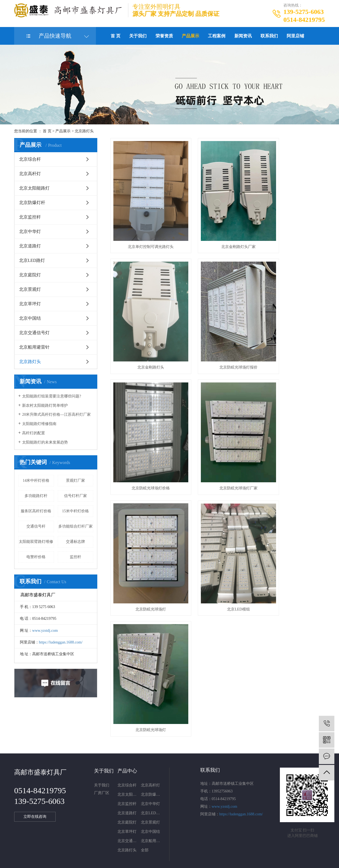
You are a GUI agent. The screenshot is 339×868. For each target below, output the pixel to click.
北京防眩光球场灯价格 (217, 330)
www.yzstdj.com (45, 631)
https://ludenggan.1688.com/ (61, 642)
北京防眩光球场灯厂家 (291, 330)
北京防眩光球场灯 (144, 433)
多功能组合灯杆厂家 (75, 526)
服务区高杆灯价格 (36, 511)
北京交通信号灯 (34, 333)
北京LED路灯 (32, 260)
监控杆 (75, 557)
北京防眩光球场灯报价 (144, 330)
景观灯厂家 (75, 481)
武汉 (171, 861)
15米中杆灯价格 (75, 511)
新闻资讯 (243, 36)
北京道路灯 (30, 246)
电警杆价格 (36, 557)
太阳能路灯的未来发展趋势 (45, 442)
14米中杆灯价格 (36, 481)
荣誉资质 (164, 36)
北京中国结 (30, 318)
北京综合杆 (30, 159)
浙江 (197, 861)
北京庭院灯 (30, 275)
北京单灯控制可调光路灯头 (144, 228)
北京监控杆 (30, 217)
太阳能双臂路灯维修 (36, 542)
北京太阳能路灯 (34, 188)
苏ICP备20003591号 (131, 846)
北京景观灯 (30, 289)
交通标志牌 (75, 542)
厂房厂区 (102, 748)
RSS (182, 838)
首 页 (116, 36)
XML (192, 838)
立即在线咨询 (36, 772)
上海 (180, 861)
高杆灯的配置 (34, 433)
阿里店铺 (295, 36)
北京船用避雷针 (34, 347)
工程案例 (217, 36)
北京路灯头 (84, 131)
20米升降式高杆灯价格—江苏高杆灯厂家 (56, 414)
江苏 (162, 861)
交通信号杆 (36, 526)
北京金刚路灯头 (291, 228)
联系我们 (269, 36)
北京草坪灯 (30, 304)
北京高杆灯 (30, 174)
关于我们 (138, 36)
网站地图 (168, 838)
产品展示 (190, 36)
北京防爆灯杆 (32, 203)
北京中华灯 (30, 231)
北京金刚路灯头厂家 (217, 228)
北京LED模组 (218, 433)
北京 (188, 861)
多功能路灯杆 (36, 496)
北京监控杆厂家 (213, 846)
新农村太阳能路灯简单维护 (45, 405)
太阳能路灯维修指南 (39, 424)
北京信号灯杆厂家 (242, 846)
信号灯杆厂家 (75, 496)
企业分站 (150, 838)
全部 (145, 806)
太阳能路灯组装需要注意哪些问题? (52, 396)
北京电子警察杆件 (183, 846)
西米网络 (173, 853)
